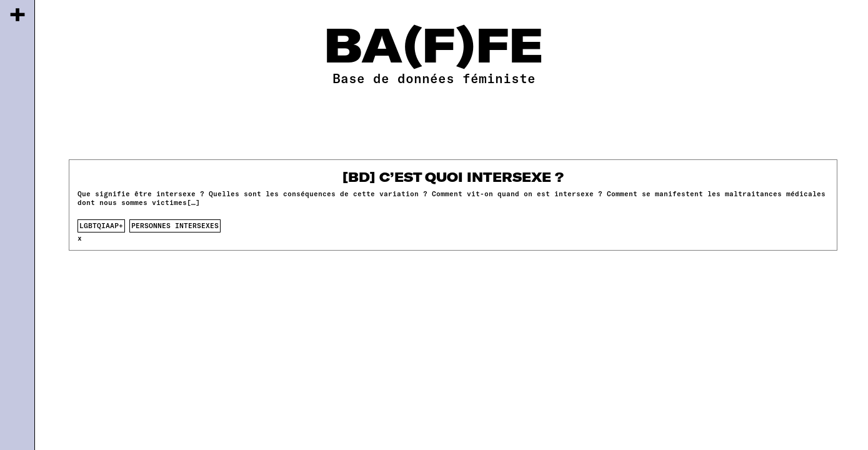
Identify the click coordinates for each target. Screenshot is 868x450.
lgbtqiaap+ (101, 225)
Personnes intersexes (175, 225)
